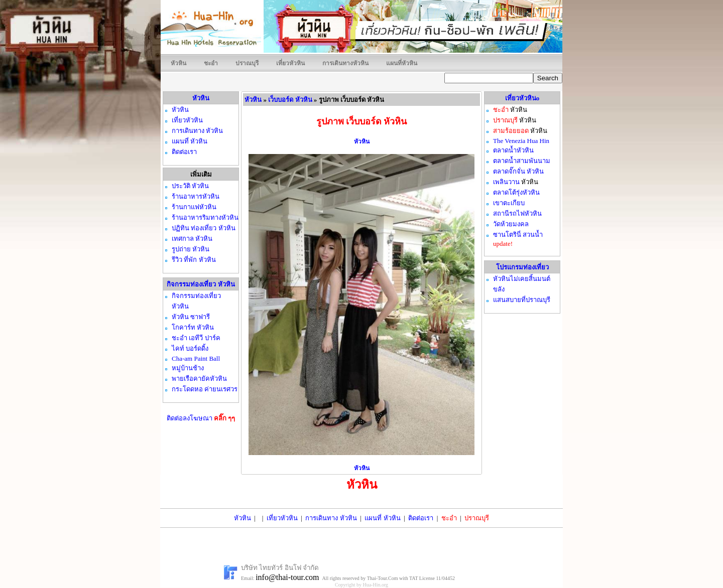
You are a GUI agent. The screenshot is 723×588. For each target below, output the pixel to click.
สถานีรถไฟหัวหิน (517, 213)
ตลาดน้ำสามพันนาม (522, 161)
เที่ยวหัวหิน (290, 63)
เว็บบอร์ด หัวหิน (290, 100)
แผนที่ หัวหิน (382, 518)
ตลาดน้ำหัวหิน (513, 150)
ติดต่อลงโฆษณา (201, 418)
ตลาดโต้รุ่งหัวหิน (516, 192)
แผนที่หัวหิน (402, 63)
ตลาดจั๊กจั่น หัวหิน (518, 171)
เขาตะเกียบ (509, 203)
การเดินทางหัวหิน (345, 63)
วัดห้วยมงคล (511, 224)
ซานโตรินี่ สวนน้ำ (518, 235)
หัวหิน (178, 63)
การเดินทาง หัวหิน (331, 518)
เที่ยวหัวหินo (522, 98)
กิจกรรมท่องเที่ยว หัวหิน (201, 284)
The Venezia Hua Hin (521, 141)
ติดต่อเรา (421, 518)
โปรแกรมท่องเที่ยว (522, 267)
